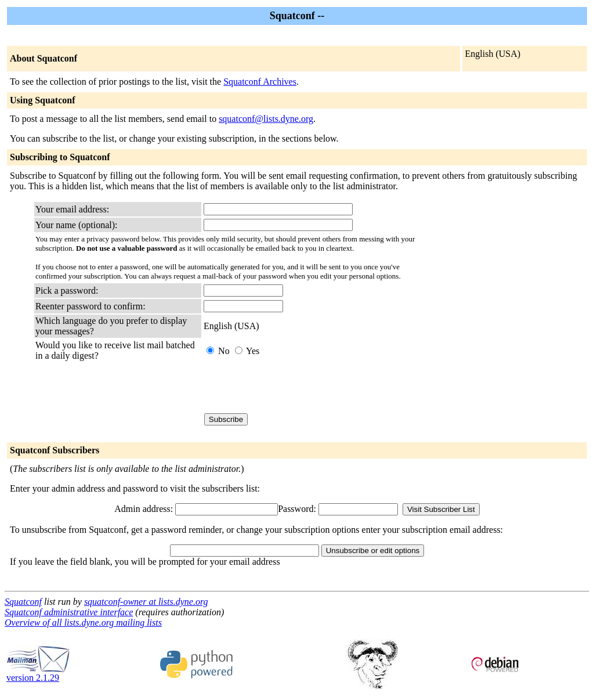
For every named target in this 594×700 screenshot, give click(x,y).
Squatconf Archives (260, 82)
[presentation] (292, 387)
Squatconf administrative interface (69, 612)
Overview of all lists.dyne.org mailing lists (83, 623)
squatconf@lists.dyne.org (266, 119)
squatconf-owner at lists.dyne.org (146, 602)
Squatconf (23, 602)
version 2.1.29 (38, 674)
